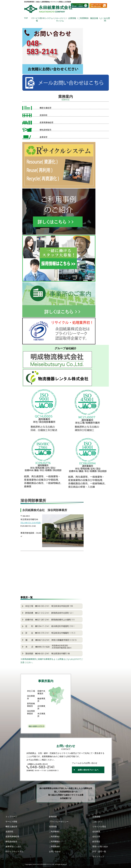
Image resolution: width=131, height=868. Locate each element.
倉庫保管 (44, 137)
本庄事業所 (41, 715)
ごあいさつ (97, 822)
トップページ (11, 817)
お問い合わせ (55, 852)
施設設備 (94, 18)
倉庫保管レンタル (13, 847)
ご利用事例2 (54, 837)
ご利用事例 (83, 18)
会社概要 (96, 832)
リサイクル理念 (99, 827)
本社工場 (31, 691)
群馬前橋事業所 (31, 705)
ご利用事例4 (54, 847)
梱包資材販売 (45, 130)
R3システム (48, 18)
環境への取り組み (100, 847)
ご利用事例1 (54, 832)
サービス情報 (37, 19)
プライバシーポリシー (59, 822)
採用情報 (53, 827)
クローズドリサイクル (60, 19)
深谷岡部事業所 (31, 712)
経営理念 (96, 842)
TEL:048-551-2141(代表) (31, 523)
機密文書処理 (45, 108)
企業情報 (72, 18)
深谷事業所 (31, 697)
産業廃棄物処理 (46, 122)
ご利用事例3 (54, 842)
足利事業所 (41, 707)
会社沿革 (96, 837)
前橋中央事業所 (41, 692)
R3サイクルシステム (14, 852)
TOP (26, 18)
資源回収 (44, 115)
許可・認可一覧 (99, 852)
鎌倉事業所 (41, 700)
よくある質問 (105, 19)
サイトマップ (98, 857)
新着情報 (53, 817)
